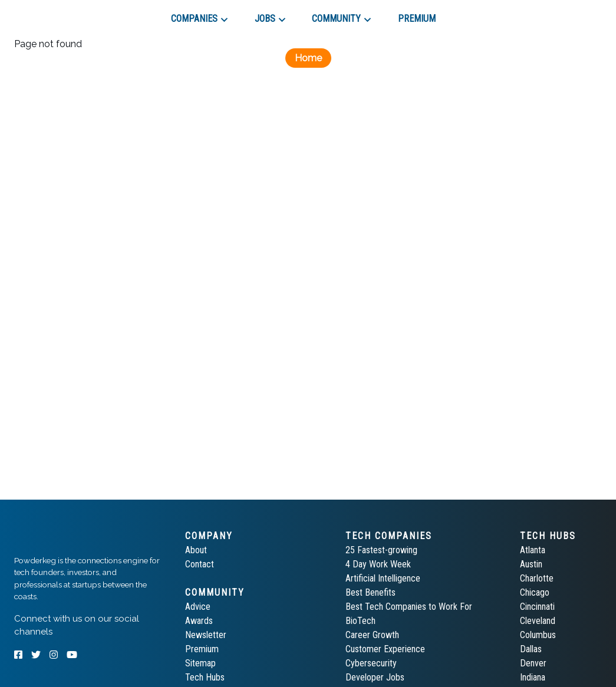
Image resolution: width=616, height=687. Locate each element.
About (196, 550)
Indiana (533, 677)
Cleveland (538, 621)
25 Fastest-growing (381, 550)
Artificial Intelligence (383, 578)
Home (308, 58)
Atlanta (533, 550)
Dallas (531, 649)
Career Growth (372, 635)
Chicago (535, 592)
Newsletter (206, 635)
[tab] (56, 14)
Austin (531, 564)
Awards (199, 621)
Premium (202, 649)
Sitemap (200, 663)
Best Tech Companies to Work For (409, 607)
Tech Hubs (205, 677)
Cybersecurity (371, 663)
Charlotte (537, 578)
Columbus (538, 635)
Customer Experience (385, 649)
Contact (200, 564)
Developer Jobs (375, 677)
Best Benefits (370, 592)
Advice (198, 607)
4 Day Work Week (378, 564)
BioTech (360, 621)
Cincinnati (537, 607)
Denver (533, 663)
